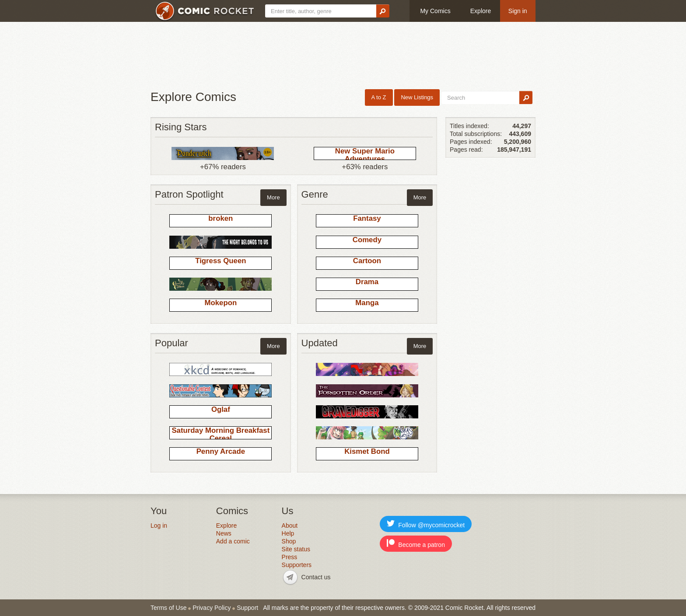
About (290, 526)
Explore (481, 11)
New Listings (417, 97)
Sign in (518, 11)
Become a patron (416, 544)
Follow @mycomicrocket (426, 524)
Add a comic (233, 541)
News (224, 533)
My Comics (435, 11)
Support (247, 608)
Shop (289, 541)
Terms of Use (168, 608)
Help (288, 533)
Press (290, 557)
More (273, 197)
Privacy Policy (212, 608)
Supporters (297, 565)
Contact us (316, 577)
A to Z (379, 97)
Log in (159, 526)
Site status (296, 549)
